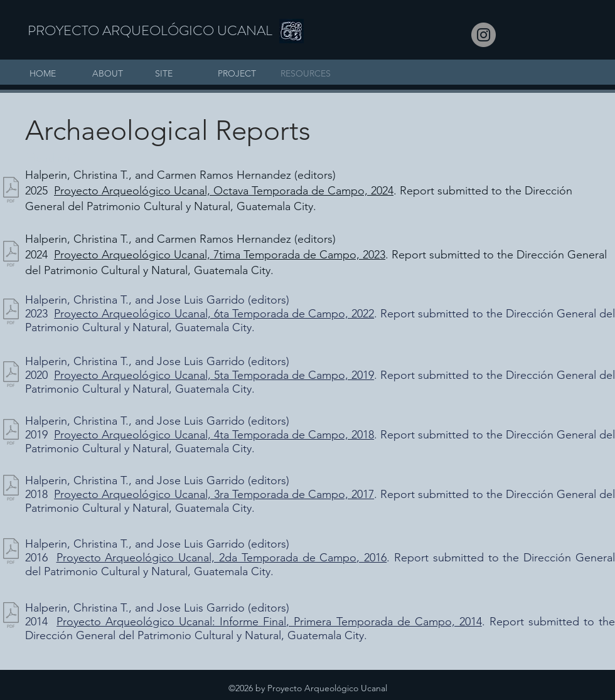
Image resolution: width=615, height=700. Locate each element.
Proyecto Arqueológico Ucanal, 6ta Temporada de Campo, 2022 (214, 314)
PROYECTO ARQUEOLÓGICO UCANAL (150, 30)
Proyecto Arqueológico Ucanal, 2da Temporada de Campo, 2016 (222, 558)
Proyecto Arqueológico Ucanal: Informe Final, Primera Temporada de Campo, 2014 (269, 622)
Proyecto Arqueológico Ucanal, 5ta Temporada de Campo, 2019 (214, 375)
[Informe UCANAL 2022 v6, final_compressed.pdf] (11, 313)
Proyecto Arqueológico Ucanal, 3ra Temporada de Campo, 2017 (214, 494)
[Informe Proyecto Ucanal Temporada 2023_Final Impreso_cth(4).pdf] (11, 255)
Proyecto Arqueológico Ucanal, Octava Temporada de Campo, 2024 (224, 191)
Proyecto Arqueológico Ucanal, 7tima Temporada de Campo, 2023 (220, 255)
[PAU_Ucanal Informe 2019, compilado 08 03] (11, 376)
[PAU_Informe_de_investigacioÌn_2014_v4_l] (11, 617)
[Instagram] (484, 35)
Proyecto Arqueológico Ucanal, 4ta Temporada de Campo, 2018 (214, 435)
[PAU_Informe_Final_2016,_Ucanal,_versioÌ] (11, 553)
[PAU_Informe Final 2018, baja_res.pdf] (11, 433)
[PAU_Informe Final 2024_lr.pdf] (11, 191)
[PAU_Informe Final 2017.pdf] (11, 489)
